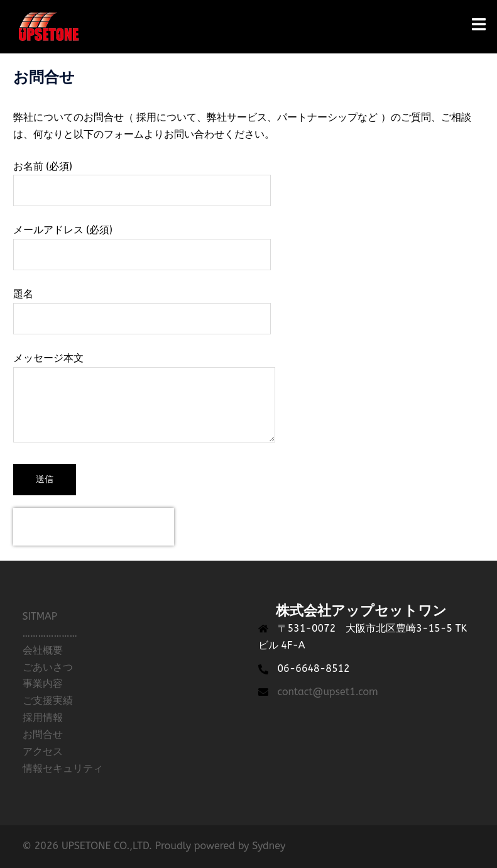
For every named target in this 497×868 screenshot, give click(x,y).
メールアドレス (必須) (142, 242)
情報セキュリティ (63, 768)
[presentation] (94, 527)
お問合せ (43, 734)
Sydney (269, 846)
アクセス (43, 751)
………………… (50, 633)
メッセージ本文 (144, 398)
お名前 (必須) (142, 179)
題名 (142, 306)
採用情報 (43, 717)
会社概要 (43, 650)
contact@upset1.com (328, 692)
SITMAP (40, 616)
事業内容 (43, 684)
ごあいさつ (48, 667)
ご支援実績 (48, 700)
